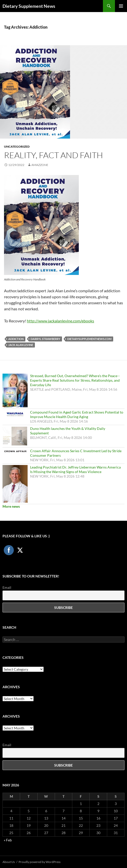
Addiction (16, 339)
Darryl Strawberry (45, 339)
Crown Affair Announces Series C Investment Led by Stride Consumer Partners (76, 453)
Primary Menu (121, 6)
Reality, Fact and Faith (53, 155)
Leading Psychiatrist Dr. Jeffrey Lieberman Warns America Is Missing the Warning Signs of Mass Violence (75, 469)
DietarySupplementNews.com (89, 339)
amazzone (40, 165)
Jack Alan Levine (21, 345)
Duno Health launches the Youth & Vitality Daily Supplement (68, 431)
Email (7, 587)
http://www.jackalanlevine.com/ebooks (60, 321)
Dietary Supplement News (29, 6)
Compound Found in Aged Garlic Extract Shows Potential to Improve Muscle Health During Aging (77, 414)
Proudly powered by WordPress (40, 862)
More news (11, 506)
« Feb (8, 840)
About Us (9, 862)
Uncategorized (17, 147)
